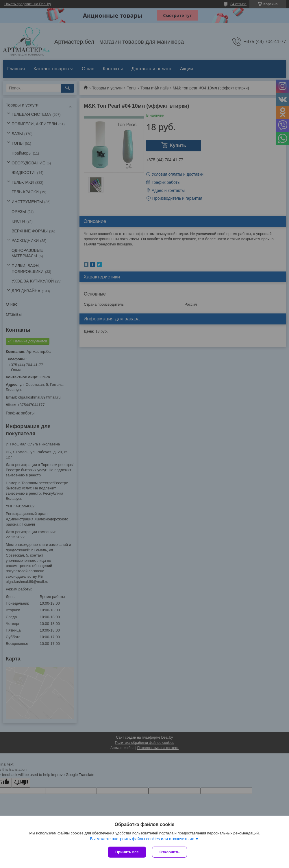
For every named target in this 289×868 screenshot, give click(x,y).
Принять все (127, 852)
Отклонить (169, 852)
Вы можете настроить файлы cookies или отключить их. (142, 839)
